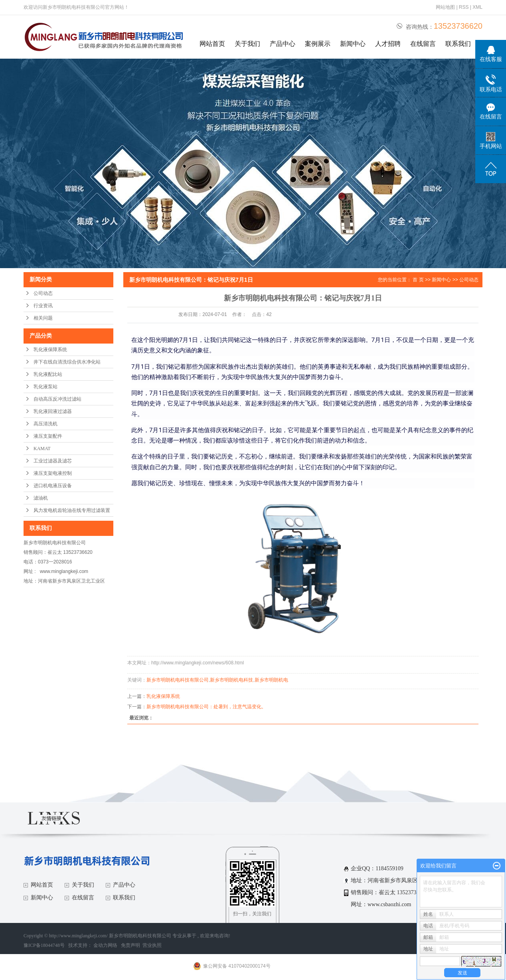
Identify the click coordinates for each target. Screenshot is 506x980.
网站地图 (446, 7)
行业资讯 (43, 306)
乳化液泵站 (45, 387)
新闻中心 (353, 44)
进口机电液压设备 (53, 486)
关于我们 (247, 44)
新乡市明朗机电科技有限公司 (178, 680)
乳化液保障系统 (50, 350)
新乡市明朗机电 (271, 680)
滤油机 (41, 498)
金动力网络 (106, 945)
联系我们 (458, 44)
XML (477, 7)
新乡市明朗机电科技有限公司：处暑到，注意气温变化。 (206, 707)
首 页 (418, 280)
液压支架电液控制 (53, 473)
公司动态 (43, 293)
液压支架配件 (48, 436)
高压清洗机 (45, 424)
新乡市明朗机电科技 (231, 680)
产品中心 (283, 44)
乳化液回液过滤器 (53, 411)
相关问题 (43, 318)
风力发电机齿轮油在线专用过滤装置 (72, 510)
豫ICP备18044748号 (44, 945)
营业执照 (152, 945)
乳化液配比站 (48, 374)
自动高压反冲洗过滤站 (57, 399)
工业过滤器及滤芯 (53, 461)
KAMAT (42, 449)
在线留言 (423, 44)
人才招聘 (388, 44)
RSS (464, 7)
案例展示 (318, 44)
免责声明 (130, 945)
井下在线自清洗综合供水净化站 (67, 362)
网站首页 (212, 44)
